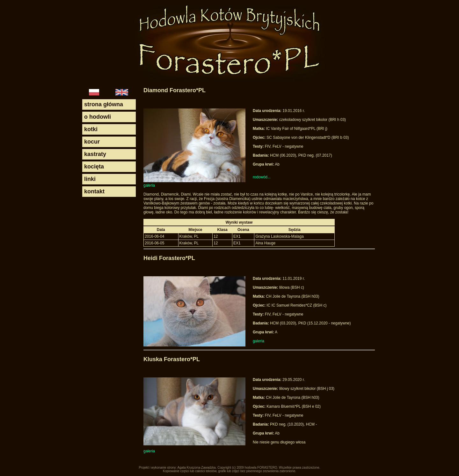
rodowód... (262, 177)
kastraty (95, 154)
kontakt (94, 191)
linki (90, 179)
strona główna (104, 104)
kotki (91, 129)
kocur (92, 142)
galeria (149, 185)
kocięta (94, 167)
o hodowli (98, 117)
